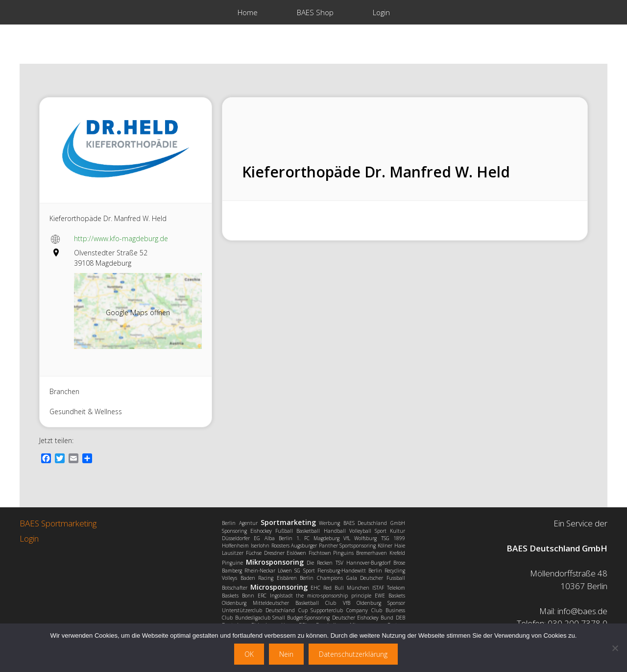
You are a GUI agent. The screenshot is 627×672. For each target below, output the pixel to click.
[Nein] (615, 648)
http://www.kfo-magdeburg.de (121, 238)
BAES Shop (315, 12)
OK (249, 654)
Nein (286, 654)
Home (248, 12)
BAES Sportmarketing (58, 523)
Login (381, 12)
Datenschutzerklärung (353, 654)
